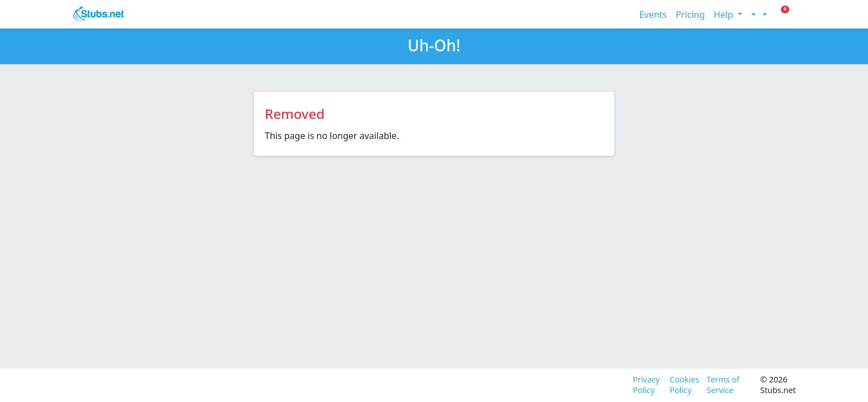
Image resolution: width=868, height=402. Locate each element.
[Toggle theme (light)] (752, 15)
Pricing (690, 15)
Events (653, 15)
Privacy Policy (646, 385)
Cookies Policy (684, 385)
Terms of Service (723, 385)
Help (725, 15)
